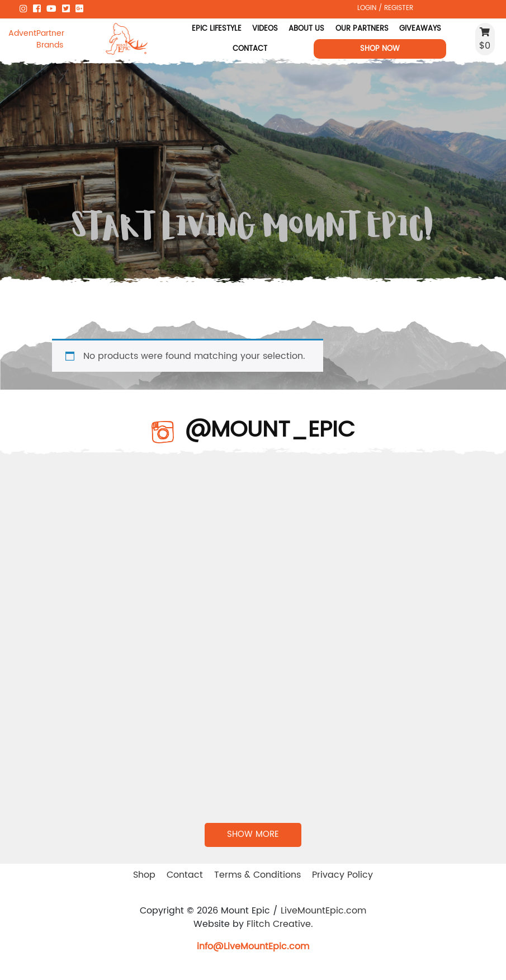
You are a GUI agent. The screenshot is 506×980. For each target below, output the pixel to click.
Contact (250, 49)
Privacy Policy (342, 875)
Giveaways (420, 29)
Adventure (22, 33)
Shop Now (380, 49)
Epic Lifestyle (216, 29)
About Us (306, 29)
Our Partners (361, 29)
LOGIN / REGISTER (385, 8)
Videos (265, 29)
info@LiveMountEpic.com (253, 946)
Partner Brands (50, 39)
